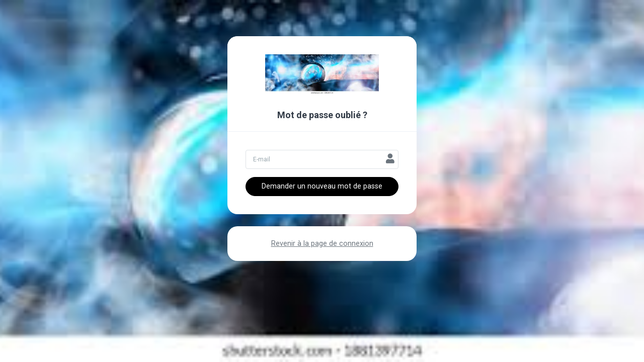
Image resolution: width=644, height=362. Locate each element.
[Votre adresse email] (322, 159)
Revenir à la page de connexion (322, 244)
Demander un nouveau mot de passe (322, 186)
